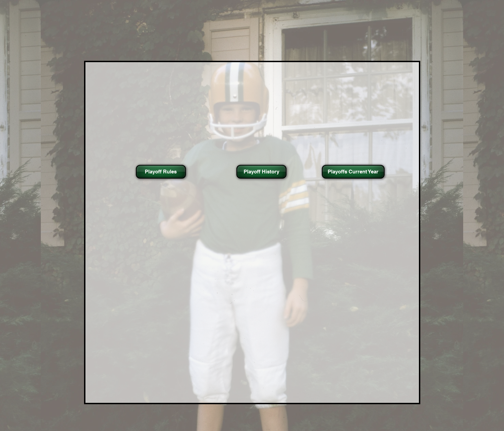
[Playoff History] (261, 172)
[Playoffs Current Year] (353, 172)
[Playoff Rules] (161, 172)
